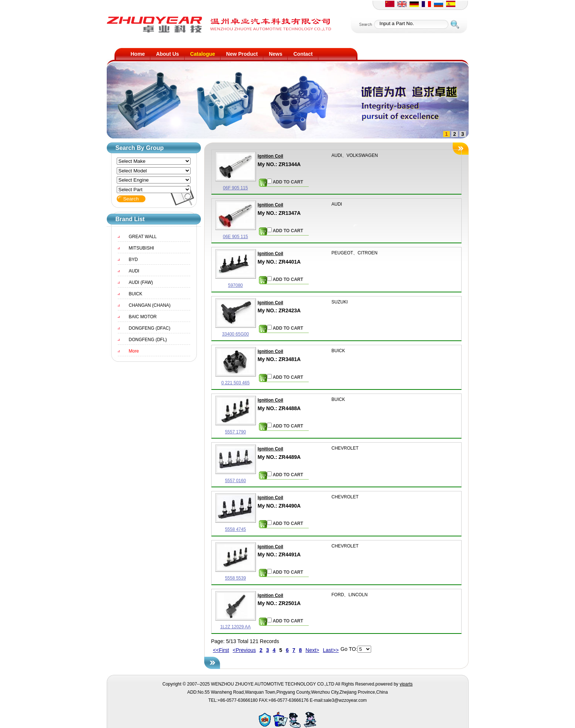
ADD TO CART (285, 182)
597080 (235, 285)
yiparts (406, 684)
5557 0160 (235, 481)
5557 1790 (235, 432)
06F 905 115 (235, 188)
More (134, 351)
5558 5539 (235, 578)
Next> (312, 650)
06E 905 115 (235, 237)
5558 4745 (235, 529)
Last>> (331, 650)
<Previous (244, 650)
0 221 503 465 (235, 383)
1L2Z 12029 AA (235, 627)
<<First (221, 650)
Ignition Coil (271, 156)
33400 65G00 (235, 334)
